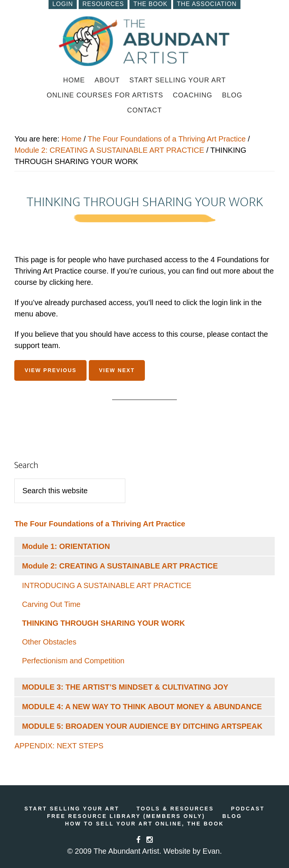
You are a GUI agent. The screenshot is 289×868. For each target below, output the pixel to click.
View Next (117, 370)
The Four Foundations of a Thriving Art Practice (167, 139)
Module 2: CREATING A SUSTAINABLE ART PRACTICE (109, 150)
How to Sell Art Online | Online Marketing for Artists (144, 41)
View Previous (50, 370)
